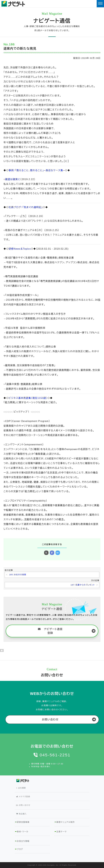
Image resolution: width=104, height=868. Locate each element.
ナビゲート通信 (52, 21)
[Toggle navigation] (100, 4)
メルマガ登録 (23, 797)
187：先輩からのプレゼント (83, 585)
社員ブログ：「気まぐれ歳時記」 (26, 207)
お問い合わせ (50, 720)
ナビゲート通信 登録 (50, 631)
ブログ (20, 849)
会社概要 (21, 788)
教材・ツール (23, 832)
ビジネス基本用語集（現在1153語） (28, 398)
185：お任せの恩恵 (18, 575)
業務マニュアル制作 (66, 822)
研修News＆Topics (20, 249)
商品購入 (21, 814)
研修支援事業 (23, 822)
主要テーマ (62, 832)
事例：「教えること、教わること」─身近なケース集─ (37, 170)
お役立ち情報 (23, 841)
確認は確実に (13, 179)
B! (58, 553)
